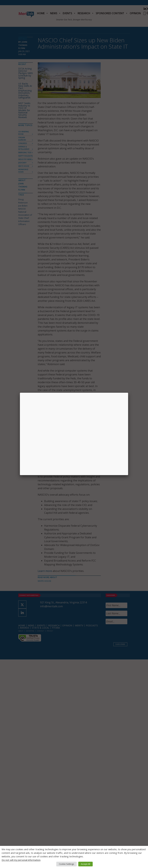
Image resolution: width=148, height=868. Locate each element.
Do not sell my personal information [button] (21, 860)
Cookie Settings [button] (66, 864)
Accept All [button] (85, 864)
